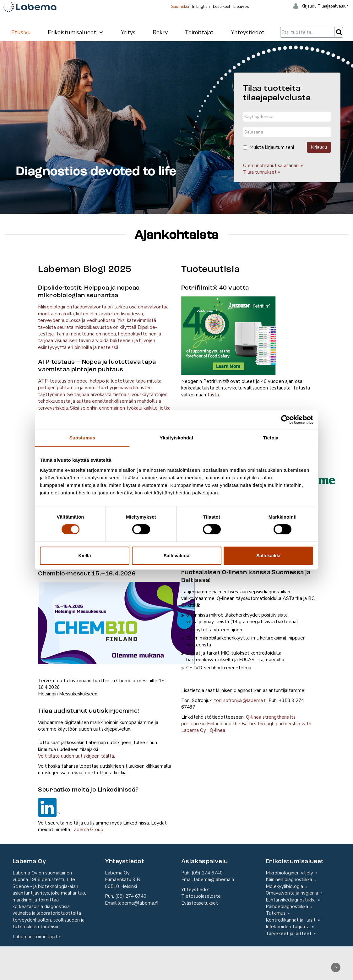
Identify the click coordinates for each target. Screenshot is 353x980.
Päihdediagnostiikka (288, 906)
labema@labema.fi (138, 903)
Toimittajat (199, 32)
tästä (213, 395)
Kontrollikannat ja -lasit (291, 920)
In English (201, 7)
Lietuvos (241, 7)
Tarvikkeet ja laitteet (289, 934)
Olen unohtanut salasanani (271, 166)
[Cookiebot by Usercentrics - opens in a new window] (286, 420)
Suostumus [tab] (82, 438)
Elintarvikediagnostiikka (291, 900)
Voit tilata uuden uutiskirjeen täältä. (76, 756)
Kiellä (84, 555)
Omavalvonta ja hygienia (293, 893)
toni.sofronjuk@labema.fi (240, 700)
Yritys (128, 32)
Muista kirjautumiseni (269, 147)
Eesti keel (222, 7)
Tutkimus (276, 913)
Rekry (160, 32)
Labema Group (87, 830)
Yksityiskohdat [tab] (176, 438)
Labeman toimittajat (35, 937)
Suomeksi (180, 7)
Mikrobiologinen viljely (290, 873)
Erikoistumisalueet (76, 32)
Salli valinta (177, 555)
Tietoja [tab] (271, 438)
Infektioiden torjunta (288, 927)
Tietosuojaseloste (201, 896)
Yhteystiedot (248, 32)
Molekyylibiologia (285, 886)
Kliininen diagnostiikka (290, 879)
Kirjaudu (319, 147)
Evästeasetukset (200, 903)
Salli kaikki (268, 555)
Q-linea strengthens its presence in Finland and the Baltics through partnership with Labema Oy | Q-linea (246, 724)
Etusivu (21, 32)
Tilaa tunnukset (260, 172)
